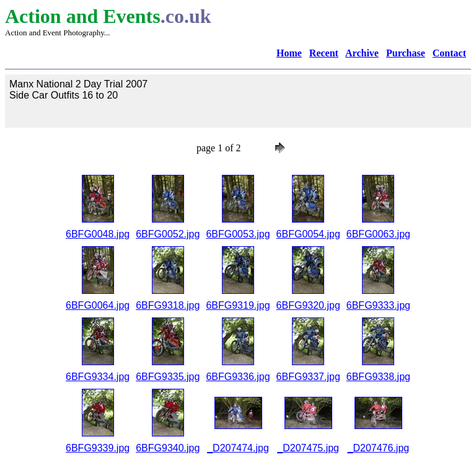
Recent (324, 53)
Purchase (406, 53)
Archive (362, 53)
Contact (449, 53)
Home (289, 53)
